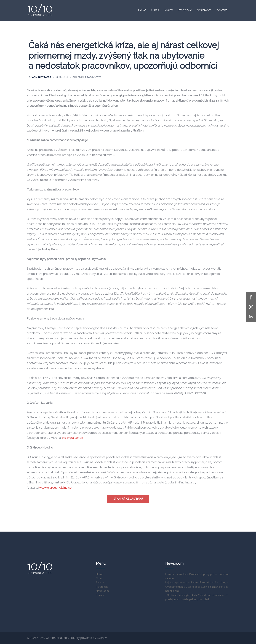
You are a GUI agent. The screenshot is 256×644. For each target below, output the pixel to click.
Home (142, 10)
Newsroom (204, 10)
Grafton (78, 77)
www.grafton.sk (72, 438)
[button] (251, 317)
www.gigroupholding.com (57, 488)
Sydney (102, 638)
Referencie (185, 10)
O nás (155, 10)
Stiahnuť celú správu (128, 499)
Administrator (42, 77)
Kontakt (222, 10)
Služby (168, 10)
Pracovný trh (94, 77)
